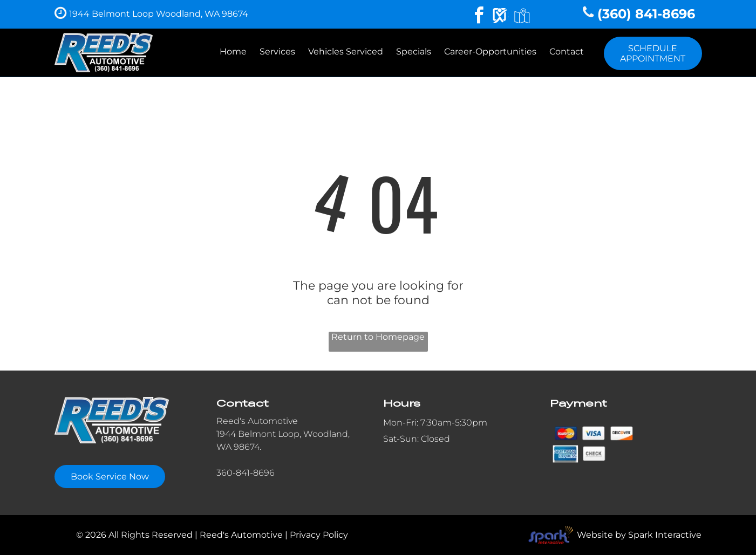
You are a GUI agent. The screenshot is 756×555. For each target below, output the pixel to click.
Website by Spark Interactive (639, 535)
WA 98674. (239, 447)
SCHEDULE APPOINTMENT (653, 53)
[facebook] (479, 17)
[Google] (522, 17)
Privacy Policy (319, 535)
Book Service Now (110, 477)
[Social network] (500, 17)
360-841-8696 (246, 473)
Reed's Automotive (257, 421)
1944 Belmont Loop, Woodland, (283, 434)
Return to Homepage (378, 337)
